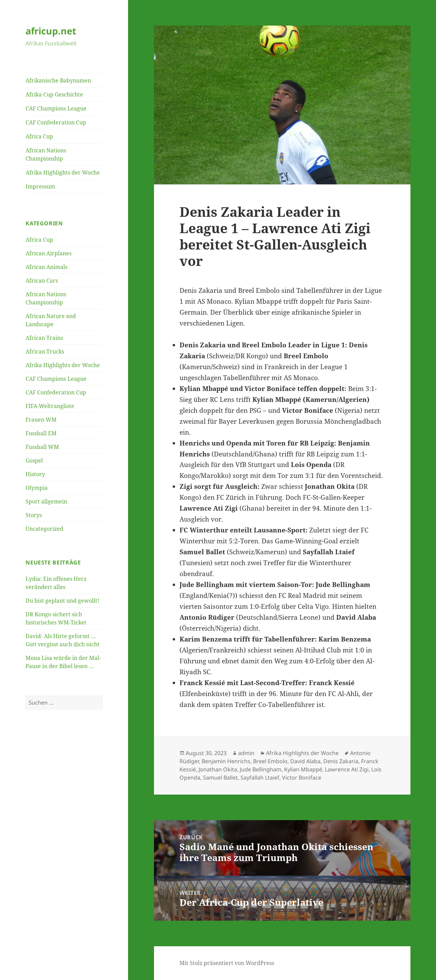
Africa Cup (39, 136)
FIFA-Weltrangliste (50, 406)
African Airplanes (49, 253)
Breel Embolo (270, 761)
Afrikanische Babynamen (58, 80)
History (35, 474)
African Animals (46, 267)
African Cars (42, 281)
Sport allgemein (46, 501)
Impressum (40, 186)
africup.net (51, 31)
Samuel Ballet (220, 778)
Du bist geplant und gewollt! (62, 601)
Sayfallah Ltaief (260, 778)
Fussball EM (41, 433)
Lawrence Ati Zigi (347, 769)
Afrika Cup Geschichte (54, 94)
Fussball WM (42, 447)
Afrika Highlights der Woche (63, 172)
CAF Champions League (56, 108)
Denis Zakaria (341, 761)
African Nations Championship (46, 154)
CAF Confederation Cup (56, 122)
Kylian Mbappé (303, 769)
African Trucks (45, 351)
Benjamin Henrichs (226, 761)
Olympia (37, 488)
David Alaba (305, 761)
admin (246, 753)
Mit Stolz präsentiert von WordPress (227, 963)
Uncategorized (44, 529)
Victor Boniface (302, 778)
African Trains (44, 338)
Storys (34, 515)
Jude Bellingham (261, 769)
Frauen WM (41, 420)
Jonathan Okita (218, 769)
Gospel (34, 461)
